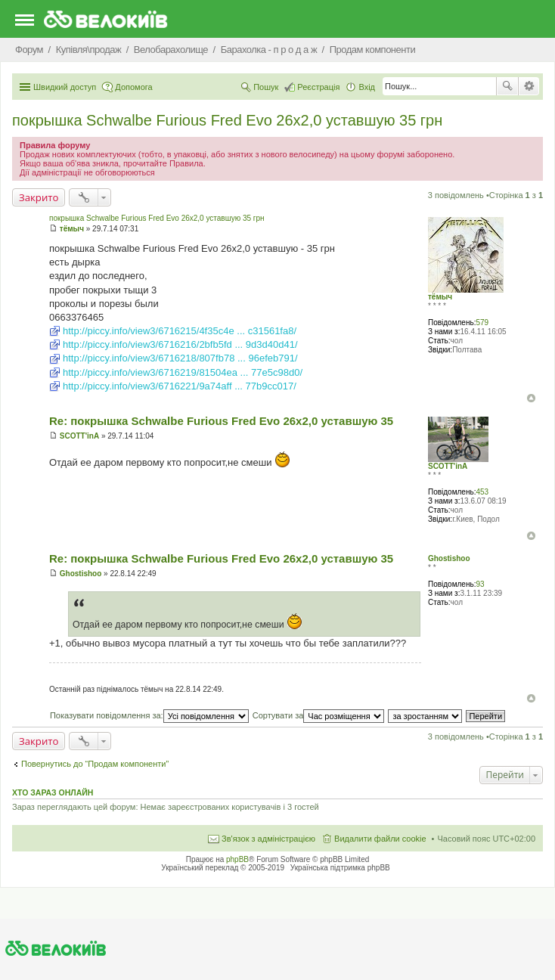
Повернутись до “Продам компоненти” (95, 764)
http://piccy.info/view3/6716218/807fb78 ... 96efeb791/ (180, 358)
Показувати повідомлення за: (149, 715)
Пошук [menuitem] (266, 87)
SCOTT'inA (448, 466)
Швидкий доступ (65, 87)
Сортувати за (319, 715)
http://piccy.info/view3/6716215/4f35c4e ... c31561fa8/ (180, 331)
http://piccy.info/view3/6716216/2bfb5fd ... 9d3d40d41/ (180, 344)
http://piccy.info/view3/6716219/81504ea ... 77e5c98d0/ (183, 372)
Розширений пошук (529, 86)
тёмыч (440, 297)
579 (482, 323)
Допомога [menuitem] (133, 87)
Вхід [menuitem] (367, 87)
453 (482, 492)
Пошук (507, 86)
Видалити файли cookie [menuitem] (380, 839)
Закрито (39, 197)
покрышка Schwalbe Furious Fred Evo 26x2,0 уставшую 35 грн (227, 120)
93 (480, 584)
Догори (531, 398)
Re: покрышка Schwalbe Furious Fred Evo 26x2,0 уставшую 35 (221, 421)
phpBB (237, 859)
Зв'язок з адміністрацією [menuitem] (268, 839)
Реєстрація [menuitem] (318, 87)
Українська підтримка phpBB (340, 868)
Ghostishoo (449, 558)
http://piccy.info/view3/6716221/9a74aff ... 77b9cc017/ (180, 386)
